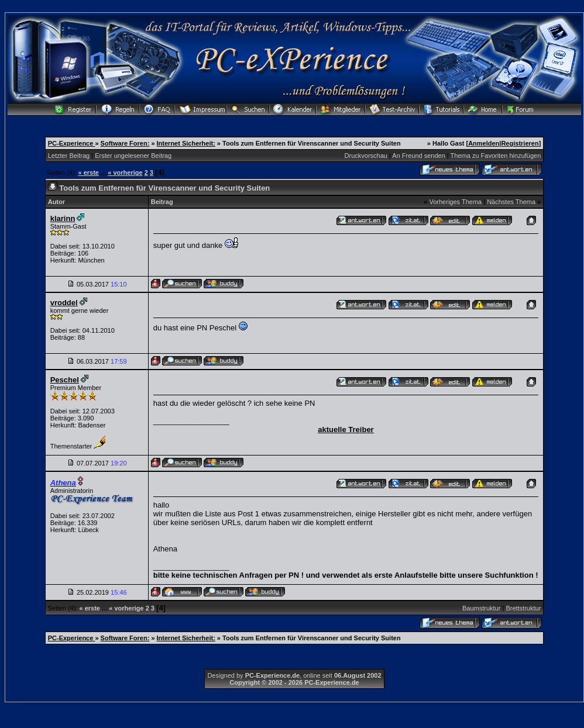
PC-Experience (72, 143)
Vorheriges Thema (455, 202)
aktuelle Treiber (346, 429)
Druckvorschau (366, 156)
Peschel (65, 380)
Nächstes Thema (511, 202)
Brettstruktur (523, 608)
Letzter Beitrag (69, 156)
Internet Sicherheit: (186, 143)
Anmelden (484, 143)
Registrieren (520, 143)
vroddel (64, 303)
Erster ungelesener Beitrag (133, 156)
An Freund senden (419, 156)
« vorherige (125, 172)
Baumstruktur (481, 608)
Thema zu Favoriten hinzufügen (496, 156)
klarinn (63, 218)
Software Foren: (125, 143)
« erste (89, 172)
